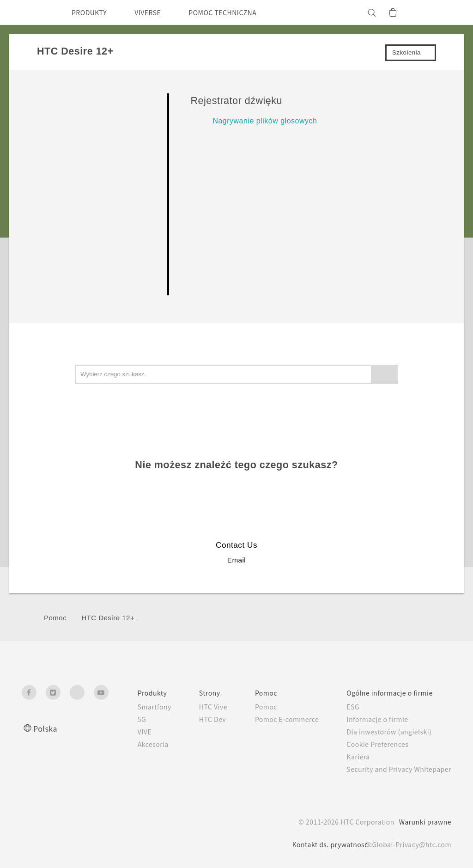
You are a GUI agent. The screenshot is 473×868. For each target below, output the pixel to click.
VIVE (124, 732)
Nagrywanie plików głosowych (265, 121)
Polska (46, 728)
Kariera (350, 757)
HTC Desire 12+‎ (108, 618)
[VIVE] (439, 12)
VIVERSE (156, 12)
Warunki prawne (424, 822)
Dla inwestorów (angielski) (383, 732)
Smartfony (133, 707)
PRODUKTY (92, 12)
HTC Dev (195, 719)
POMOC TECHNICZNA (239, 12)
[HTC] (33, 12)
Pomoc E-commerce (275, 719)
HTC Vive (195, 707)
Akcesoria (132, 744)
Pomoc (55, 618)
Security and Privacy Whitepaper (395, 769)
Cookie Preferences (373, 744)
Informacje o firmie (372, 719)
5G (119, 719)
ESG (346, 707)
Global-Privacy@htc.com (409, 844)
